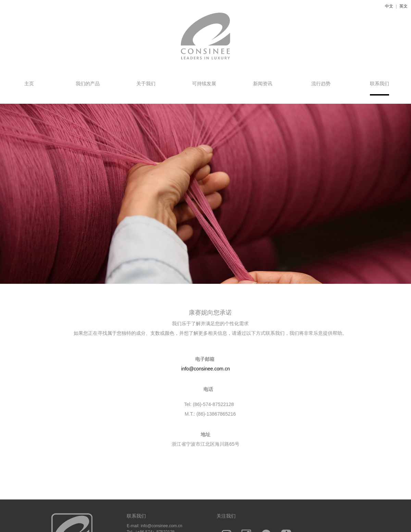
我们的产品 (88, 84)
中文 (389, 6)
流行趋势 (321, 84)
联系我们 (379, 84)
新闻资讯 (263, 84)
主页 (29, 84)
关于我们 (146, 84)
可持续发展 (204, 84)
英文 (403, 6)
